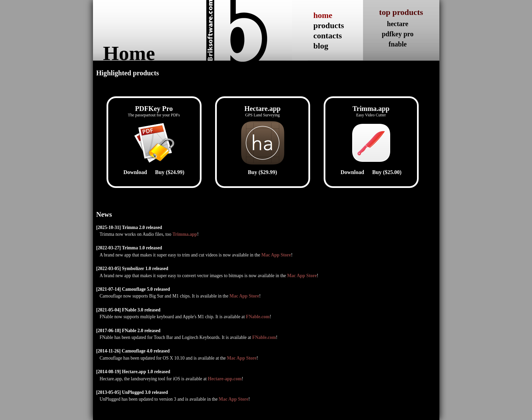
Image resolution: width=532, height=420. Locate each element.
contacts (328, 36)
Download (135, 172)
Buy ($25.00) (387, 172)
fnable (397, 44)
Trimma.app (185, 234)
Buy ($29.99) (262, 172)
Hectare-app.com (225, 379)
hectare (398, 24)
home (323, 15)
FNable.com (258, 317)
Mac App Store (276, 255)
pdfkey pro (398, 34)
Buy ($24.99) (170, 172)
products (329, 25)
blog (321, 46)
